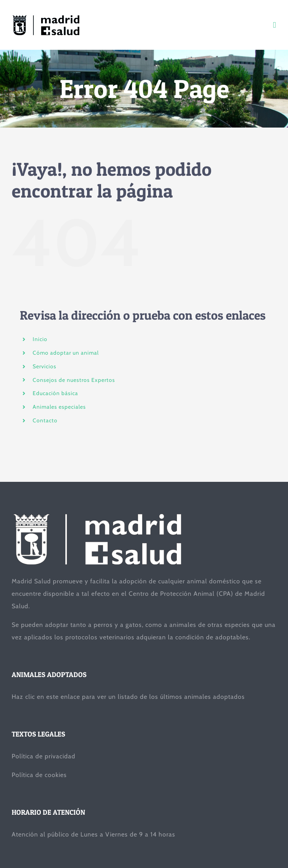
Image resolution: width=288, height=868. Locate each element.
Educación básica (55, 393)
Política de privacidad (44, 756)
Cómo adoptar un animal (66, 353)
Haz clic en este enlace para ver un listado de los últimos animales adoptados (128, 697)
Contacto (45, 420)
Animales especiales (59, 407)
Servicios (45, 366)
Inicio (40, 339)
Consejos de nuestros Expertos (74, 380)
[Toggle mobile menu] (275, 25)
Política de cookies (39, 775)
